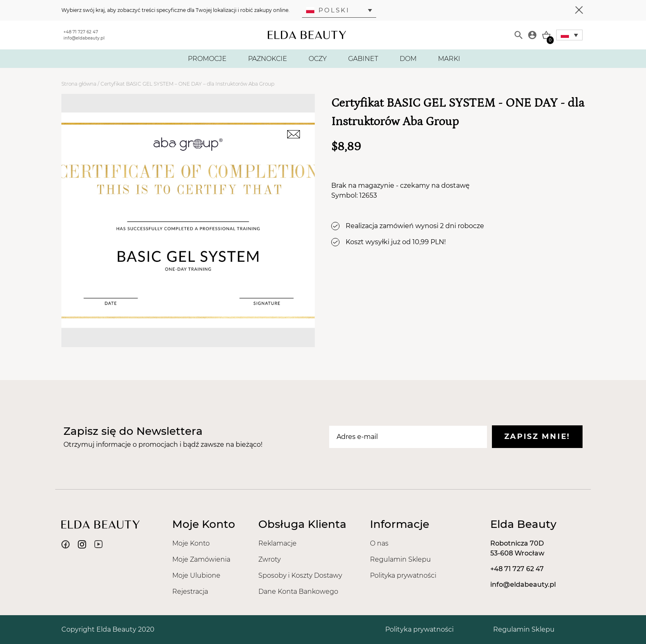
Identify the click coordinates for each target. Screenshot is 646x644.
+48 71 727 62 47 (81, 32)
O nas (379, 543)
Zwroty (269, 559)
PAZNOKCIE (268, 59)
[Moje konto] (532, 35)
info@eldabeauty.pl (84, 38)
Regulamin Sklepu (400, 559)
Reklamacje (277, 543)
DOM (408, 59)
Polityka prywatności (403, 575)
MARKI (449, 59)
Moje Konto (191, 543)
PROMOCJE (207, 59)
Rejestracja (190, 591)
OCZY (318, 59)
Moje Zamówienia (201, 559)
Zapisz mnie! (537, 436)
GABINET (363, 59)
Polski (328, 10)
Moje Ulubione (196, 575)
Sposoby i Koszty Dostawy (300, 575)
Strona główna (79, 84)
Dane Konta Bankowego (298, 591)
